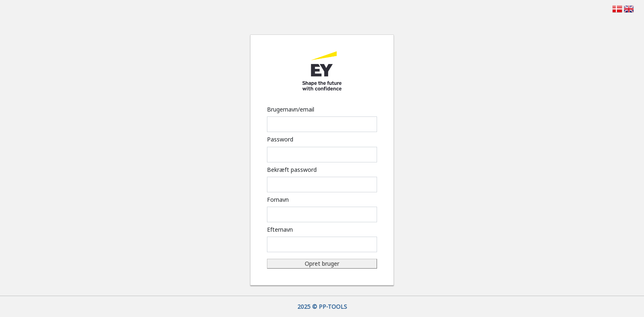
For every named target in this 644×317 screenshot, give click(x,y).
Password (280, 139)
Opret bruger (322, 263)
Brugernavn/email (291, 109)
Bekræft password (292, 170)
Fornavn (278, 200)
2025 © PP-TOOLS (322, 307)
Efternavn (280, 229)
